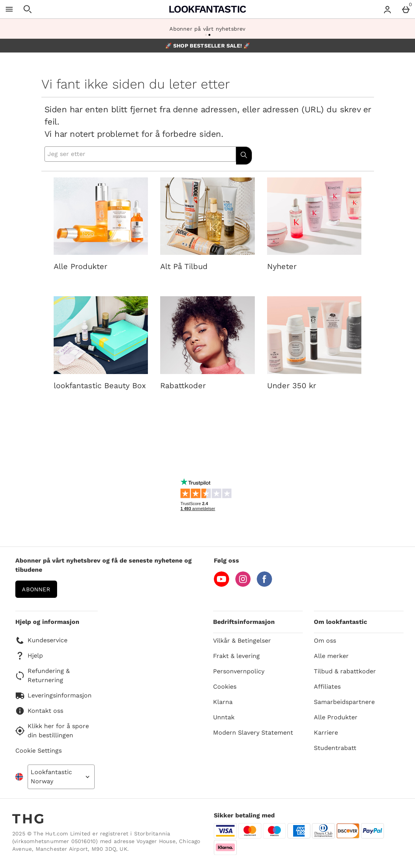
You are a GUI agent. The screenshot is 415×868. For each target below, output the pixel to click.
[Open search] (28, 9)
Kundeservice (41, 640)
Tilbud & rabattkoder (345, 671)
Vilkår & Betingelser (242, 641)
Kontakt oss (39, 711)
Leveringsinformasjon (53, 696)
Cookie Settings (39, 751)
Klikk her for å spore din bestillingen (52, 731)
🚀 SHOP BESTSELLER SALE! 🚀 (208, 46)
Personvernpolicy (239, 671)
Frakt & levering (236, 656)
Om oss (325, 641)
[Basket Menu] (406, 9)
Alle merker (331, 656)
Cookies (225, 687)
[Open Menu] (9, 9)
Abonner (36, 589)
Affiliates (327, 687)
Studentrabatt (335, 748)
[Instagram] (243, 585)
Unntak (224, 717)
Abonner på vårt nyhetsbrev (207, 29)
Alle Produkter (336, 717)
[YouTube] (221, 585)
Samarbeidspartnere (344, 702)
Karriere (326, 733)
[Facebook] (264, 585)
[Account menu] (387, 9)
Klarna (223, 702)
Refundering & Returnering (43, 675)
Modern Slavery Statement (253, 733)
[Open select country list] (61, 777)
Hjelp (29, 656)
